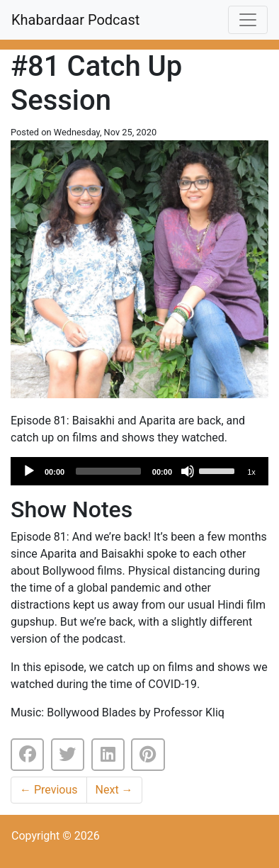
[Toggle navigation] (248, 20)
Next (114, 790)
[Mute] (188, 471)
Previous (49, 790)
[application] (139, 471)
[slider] (108, 471)
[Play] (29, 471)
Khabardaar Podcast (75, 20)
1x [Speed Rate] (251, 472)
